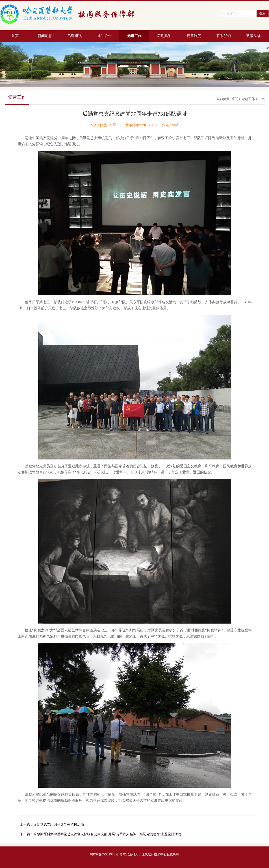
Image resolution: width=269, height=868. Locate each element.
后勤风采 (164, 36)
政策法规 (254, 36)
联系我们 (224, 36)
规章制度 (194, 36)
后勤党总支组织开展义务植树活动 (59, 824)
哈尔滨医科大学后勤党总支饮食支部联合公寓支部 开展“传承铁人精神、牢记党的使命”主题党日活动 (107, 834)
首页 (15, 36)
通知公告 (104, 36)
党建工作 (134, 36)
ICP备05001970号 (106, 854)
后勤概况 (75, 36)
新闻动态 (45, 36)
